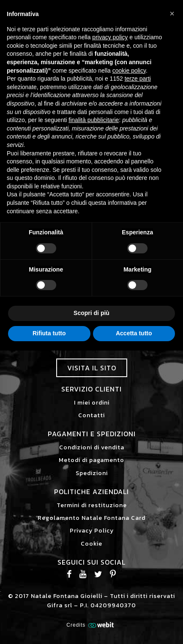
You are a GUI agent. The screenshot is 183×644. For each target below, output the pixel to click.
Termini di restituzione (92, 505)
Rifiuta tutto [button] (49, 333)
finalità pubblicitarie (94, 120)
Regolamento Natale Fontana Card (91, 518)
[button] (172, 14)
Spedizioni (92, 473)
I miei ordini (92, 403)
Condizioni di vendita (92, 447)
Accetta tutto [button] (134, 333)
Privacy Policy (92, 531)
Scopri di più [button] (91, 313)
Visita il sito (92, 368)
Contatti (91, 415)
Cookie (91, 544)
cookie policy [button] (129, 71)
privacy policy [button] (110, 37)
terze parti (138, 79)
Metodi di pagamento (91, 460)
